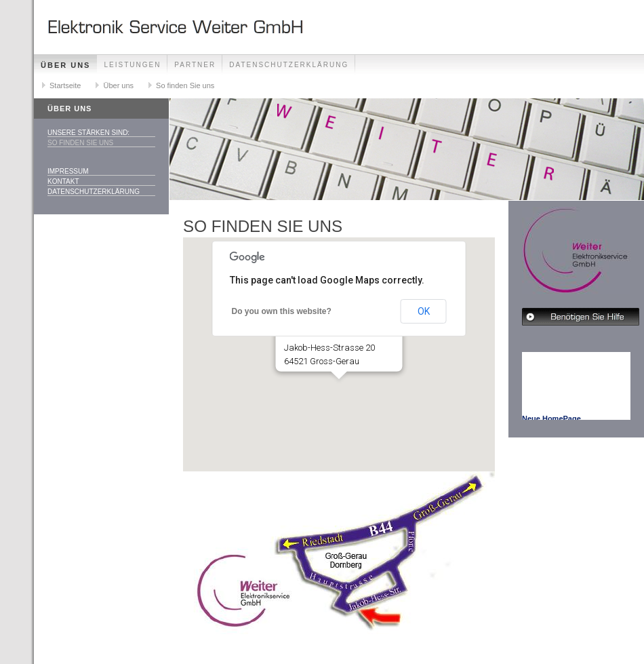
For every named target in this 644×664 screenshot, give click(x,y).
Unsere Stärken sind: (88, 133)
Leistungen (132, 65)
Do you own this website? (282, 311)
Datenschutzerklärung (289, 65)
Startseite (65, 85)
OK (424, 311)
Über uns (65, 65)
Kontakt (63, 181)
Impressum (68, 171)
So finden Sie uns (185, 85)
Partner (195, 65)
